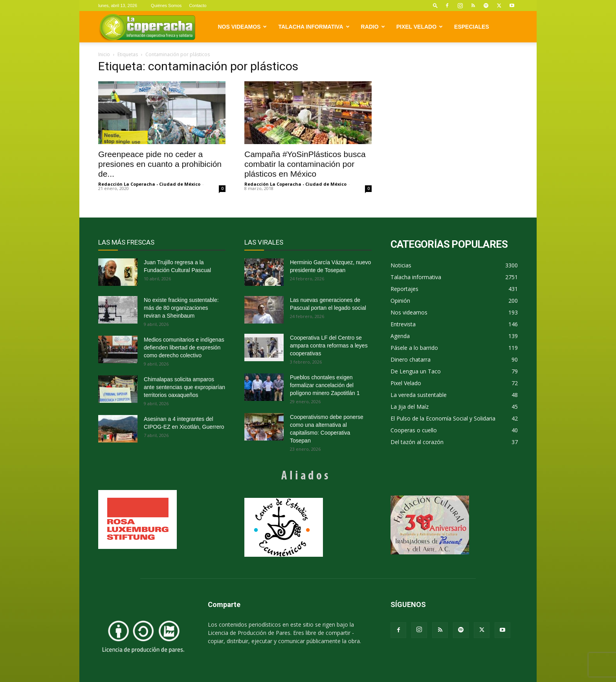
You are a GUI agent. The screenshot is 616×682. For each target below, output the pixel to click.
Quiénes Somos (166, 5)
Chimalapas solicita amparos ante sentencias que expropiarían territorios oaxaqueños (184, 387)
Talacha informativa (314, 27)
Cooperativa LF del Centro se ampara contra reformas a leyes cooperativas (329, 346)
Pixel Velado (420, 27)
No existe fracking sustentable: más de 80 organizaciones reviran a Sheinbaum (181, 308)
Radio (373, 27)
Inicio (104, 54)
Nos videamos (243, 27)
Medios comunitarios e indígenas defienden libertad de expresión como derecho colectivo (184, 347)
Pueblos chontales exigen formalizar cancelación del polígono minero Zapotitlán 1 (325, 385)
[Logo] (147, 27)
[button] (435, 5)
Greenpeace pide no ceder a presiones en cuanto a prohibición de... (160, 164)
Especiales (472, 27)
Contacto (198, 5)
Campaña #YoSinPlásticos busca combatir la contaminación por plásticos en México (305, 164)
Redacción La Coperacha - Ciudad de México (149, 184)
